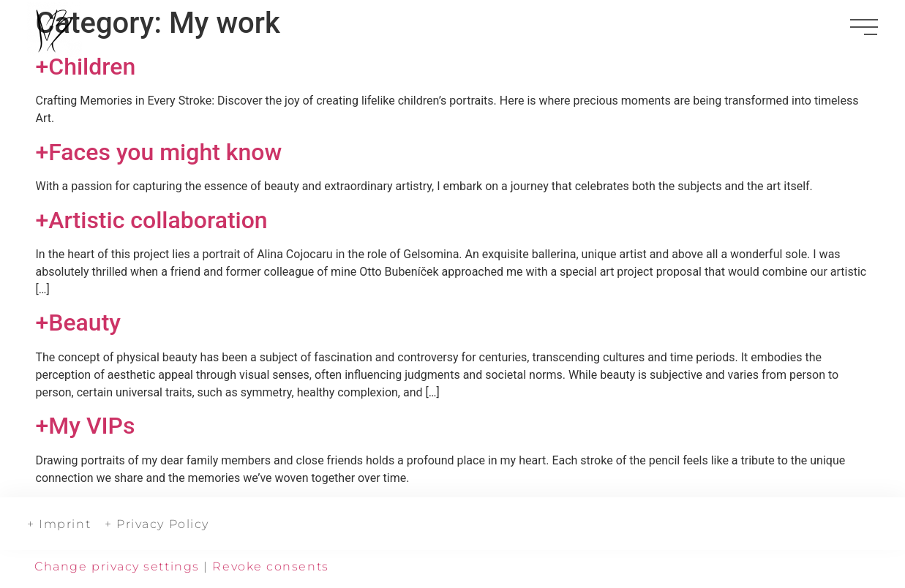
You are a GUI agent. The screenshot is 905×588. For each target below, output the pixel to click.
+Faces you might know (159, 152)
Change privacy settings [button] (117, 566)
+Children (86, 67)
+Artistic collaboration (152, 220)
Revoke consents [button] (270, 566)
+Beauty (78, 323)
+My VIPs (86, 426)
